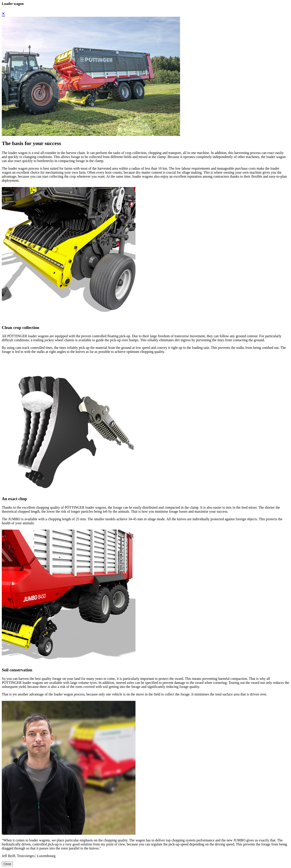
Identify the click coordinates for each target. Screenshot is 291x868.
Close (7, 864)
